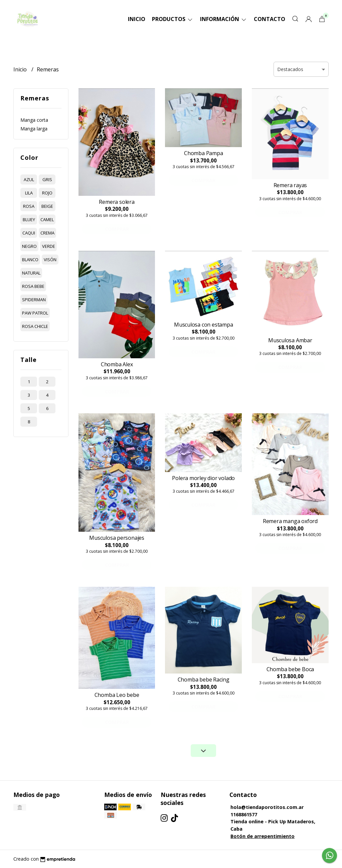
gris (47, 179)
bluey (29, 220)
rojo (47, 193)
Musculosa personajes (117, 538)
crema (47, 233)
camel (47, 220)
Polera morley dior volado (203, 478)
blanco (30, 260)
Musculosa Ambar (290, 340)
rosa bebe (33, 286)
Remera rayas (290, 185)
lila (29, 193)
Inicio (137, 19)
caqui (29, 233)
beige (47, 206)
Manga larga (34, 129)
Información (224, 19)
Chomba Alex (117, 364)
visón (50, 260)
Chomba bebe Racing (204, 680)
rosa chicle (35, 326)
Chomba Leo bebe (117, 695)
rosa (29, 206)
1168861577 (244, 814)
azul (29, 179)
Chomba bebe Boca (290, 669)
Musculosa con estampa (204, 325)
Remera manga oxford (290, 521)
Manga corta (34, 120)
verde (49, 246)
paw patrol (35, 313)
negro (29, 246)
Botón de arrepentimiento (263, 836)
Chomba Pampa (203, 153)
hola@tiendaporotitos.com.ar (267, 807)
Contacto (270, 19)
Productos (173, 19)
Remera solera (117, 202)
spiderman (34, 300)
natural (31, 273)
